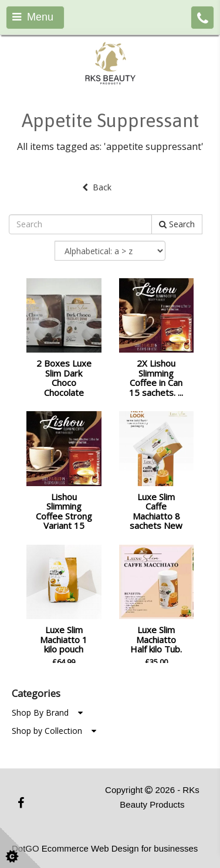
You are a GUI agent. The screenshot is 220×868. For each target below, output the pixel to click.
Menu (33, 17)
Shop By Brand (47, 712)
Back (97, 187)
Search (177, 224)
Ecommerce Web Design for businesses (120, 848)
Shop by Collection (54, 731)
